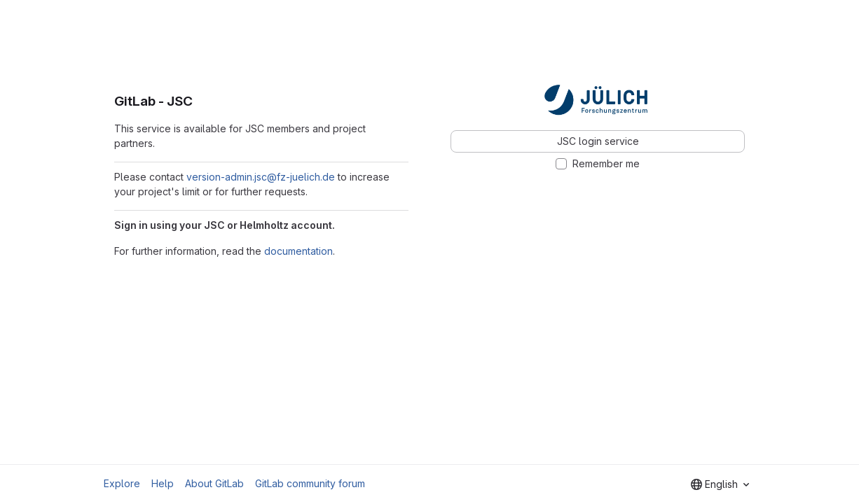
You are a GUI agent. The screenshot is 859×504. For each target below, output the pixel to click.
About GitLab (214, 483)
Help (163, 483)
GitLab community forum (310, 483)
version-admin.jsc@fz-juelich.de (261, 177)
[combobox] (720, 484)
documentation (298, 251)
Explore (122, 483)
